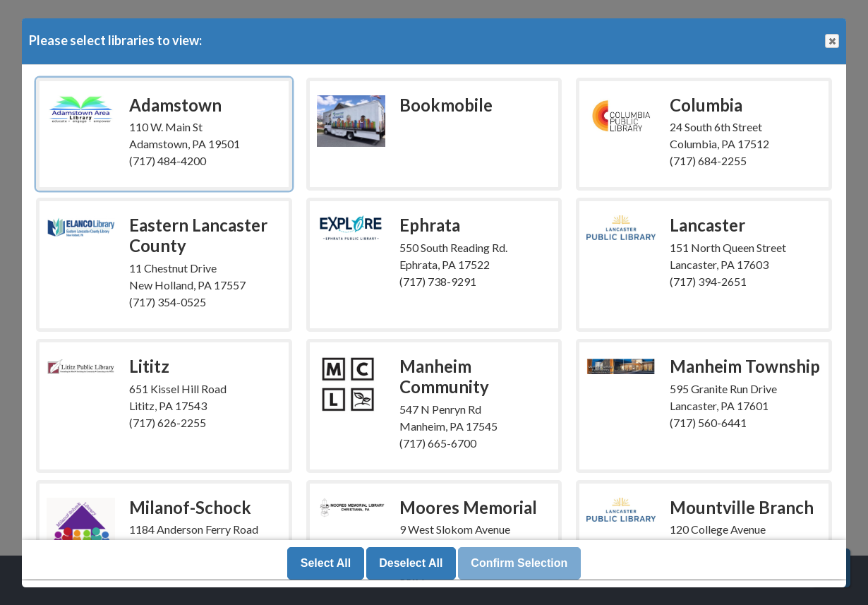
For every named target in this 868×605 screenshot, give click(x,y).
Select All (326, 564)
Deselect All (411, 564)
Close (831, 41)
